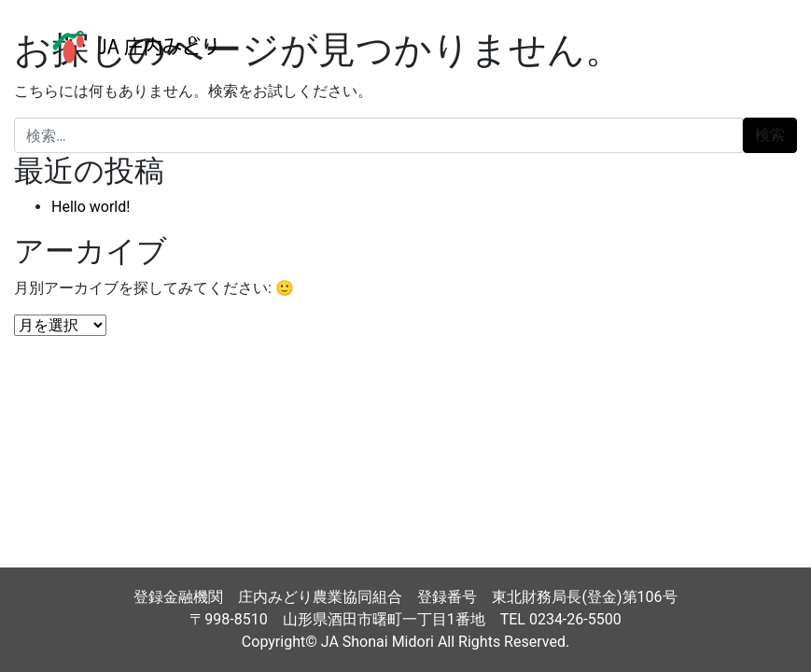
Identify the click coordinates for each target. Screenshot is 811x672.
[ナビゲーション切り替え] (754, 47)
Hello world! (91, 207)
